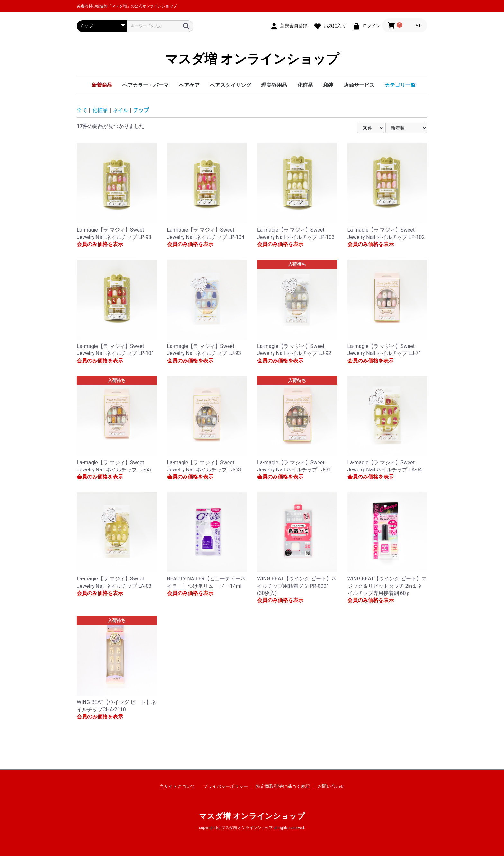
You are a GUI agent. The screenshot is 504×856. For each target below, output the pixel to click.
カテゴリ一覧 (400, 85)
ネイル (121, 110)
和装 (328, 85)
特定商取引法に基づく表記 (283, 786)
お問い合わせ (331, 786)
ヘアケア (189, 85)
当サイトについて (177, 786)
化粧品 (305, 85)
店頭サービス (359, 85)
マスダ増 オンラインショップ (252, 59)
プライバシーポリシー (226, 786)
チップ (141, 110)
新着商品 (102, 85)
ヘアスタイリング (230, 85)
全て (82, 110)
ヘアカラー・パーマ (146, 85)
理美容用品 (274, 85)
